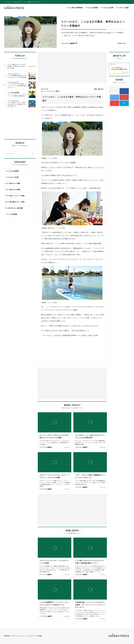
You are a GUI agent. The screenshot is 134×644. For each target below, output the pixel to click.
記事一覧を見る (99, 89)
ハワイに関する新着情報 (74, 8)
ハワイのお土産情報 (91, 8)
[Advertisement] (55, 67)
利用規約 (7, 636)
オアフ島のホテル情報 (13, 190)
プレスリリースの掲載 (35, 636)
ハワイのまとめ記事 (107, 8)
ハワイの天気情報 (11, 214)
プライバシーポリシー (19, 636)
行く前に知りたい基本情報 (14, 208)
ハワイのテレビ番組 (122, 8)
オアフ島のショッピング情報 (15, 196)
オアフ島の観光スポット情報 (15, 202)
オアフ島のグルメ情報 (13, 183)
